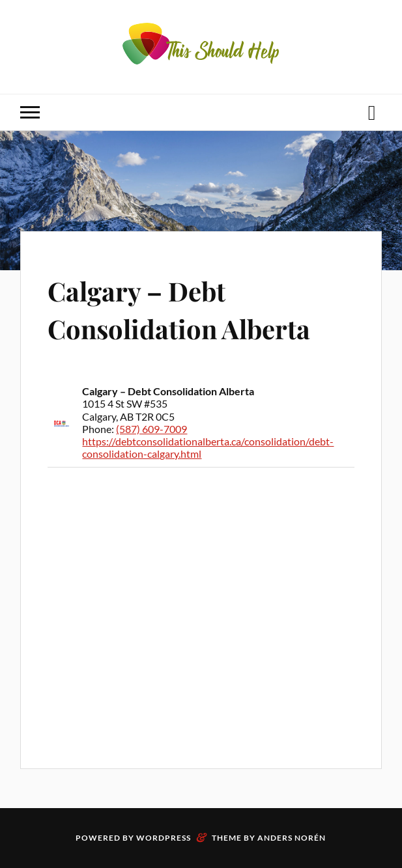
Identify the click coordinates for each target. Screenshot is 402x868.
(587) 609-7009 (151, 429)
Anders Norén (292, 838)
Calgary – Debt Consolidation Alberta (193, 308)
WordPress (164, 838)
